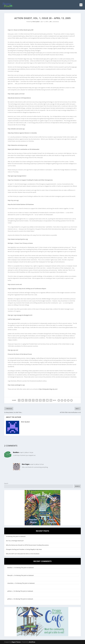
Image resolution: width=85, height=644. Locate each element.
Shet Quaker (36, 22)
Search (6, 483)
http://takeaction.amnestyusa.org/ (18, 145)
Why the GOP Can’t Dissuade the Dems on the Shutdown (23, 554)
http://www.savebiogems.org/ (16, 385)
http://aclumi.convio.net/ (15, 284)
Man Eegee (26, 464)
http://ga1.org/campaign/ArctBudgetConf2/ (20, 315)
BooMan (16, 452)
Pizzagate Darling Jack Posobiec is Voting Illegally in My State (24, 549)
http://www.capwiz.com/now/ (16, 94)
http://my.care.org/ (13, 200)
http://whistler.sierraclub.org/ (16, 129)
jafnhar (10, 591)
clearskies (10, 583)
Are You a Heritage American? (15, 541)
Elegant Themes (16, 642)
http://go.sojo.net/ (13, 350)
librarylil (10, 575)
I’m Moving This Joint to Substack (16, 536)
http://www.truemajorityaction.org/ (18, 239)
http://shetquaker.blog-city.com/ (48, 389)
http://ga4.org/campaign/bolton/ (17, 176)
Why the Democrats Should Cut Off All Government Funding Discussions (27, 545)
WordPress (32, 642)
